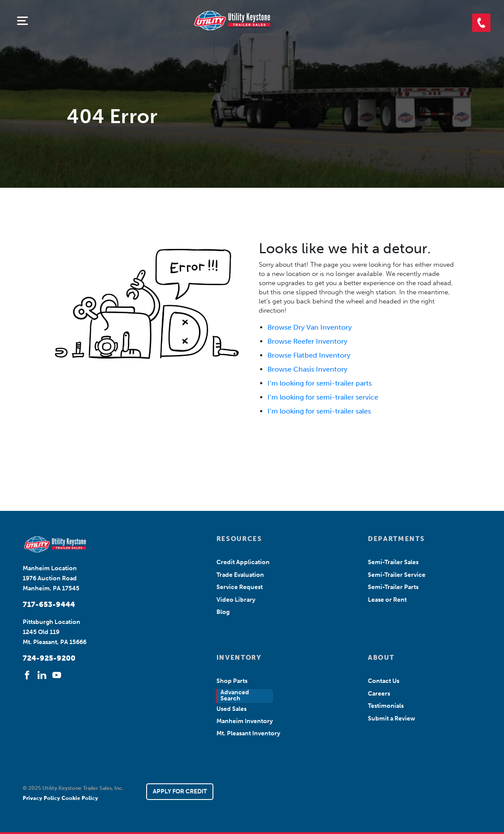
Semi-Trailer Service (397, 575)
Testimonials (386, 706)
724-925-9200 (49, 658)
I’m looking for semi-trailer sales (319, 411)
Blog (223, 612)
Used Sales (231, 709)
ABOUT (381, 658)
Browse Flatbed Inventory (309, 355)
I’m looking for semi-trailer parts (320, 383)
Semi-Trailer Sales (393, 562)
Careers (379, 694)
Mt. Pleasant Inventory (248, 733)
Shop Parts (232, 681)
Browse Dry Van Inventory (310, 327)
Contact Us (384, 681)
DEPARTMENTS (396, 539)
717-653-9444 (49, 604)
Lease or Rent (387, 600)
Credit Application (243, 562)
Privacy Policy (42, 798)
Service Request (240, 587)
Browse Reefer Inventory (307, 341)
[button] (481, 23)
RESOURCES (239, 539)
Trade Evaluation (240, 575)
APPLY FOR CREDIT (180, 791)
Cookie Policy (80, 798)
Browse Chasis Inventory (307, 369)
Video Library (236, 600)
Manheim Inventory (245, 721)
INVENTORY (239, 658)
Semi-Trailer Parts (393, 587)
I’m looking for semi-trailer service (323, 397)
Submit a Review (392, 719)
